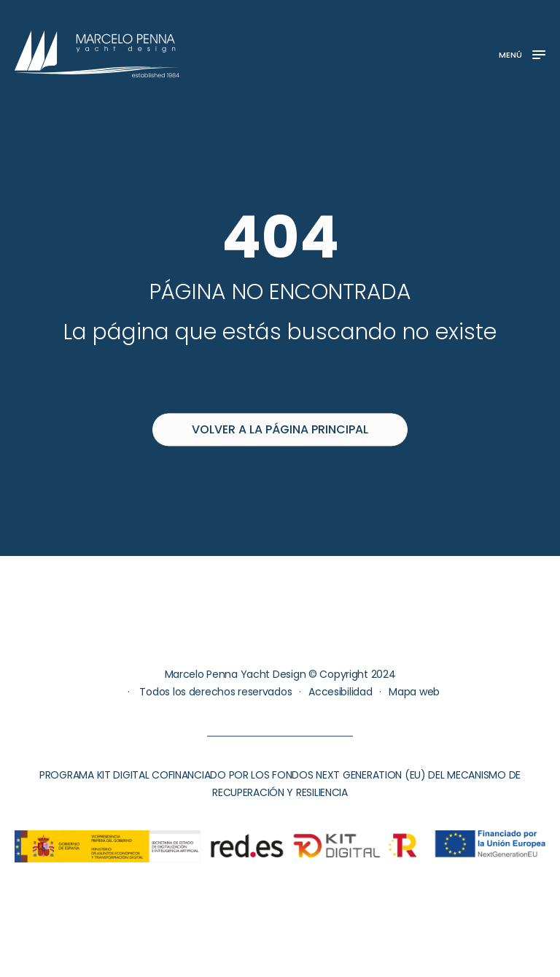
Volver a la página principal (280, 429)
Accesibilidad (340, 692)
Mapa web (414, 692)
